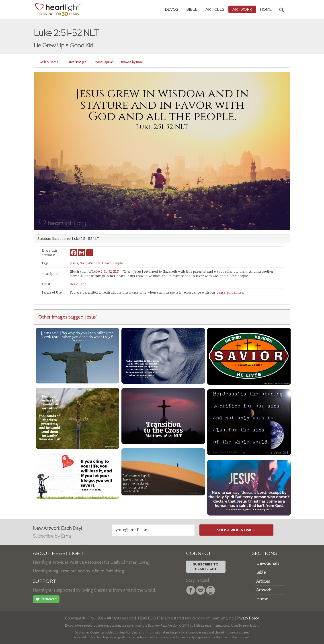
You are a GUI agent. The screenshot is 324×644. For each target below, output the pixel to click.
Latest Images (77, 62)
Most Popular (104, 62)
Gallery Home (49, 62)
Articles (215, 9)
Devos (172, 9)
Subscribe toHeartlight (206, 567)
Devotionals (268, 563)
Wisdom (94, 263)
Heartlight (78, 284)
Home (262, 599)
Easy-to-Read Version (163, 625)
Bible (192, 9)
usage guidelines (230, 292)
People (118, 263)
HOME (266, 9)
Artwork (242, 9)
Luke (76, 239)
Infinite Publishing (108, 571)
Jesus (74, 263)
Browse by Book (132, 62)
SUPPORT (44, 581)
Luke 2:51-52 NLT (106, 271)
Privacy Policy (248, 618)
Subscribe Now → (237, 530)
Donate (46, 600)
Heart (106, 263)
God (83, 263)
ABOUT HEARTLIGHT (59, 553)
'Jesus (90, 317)
